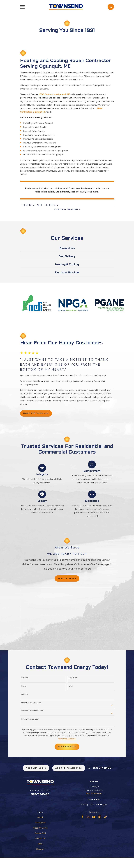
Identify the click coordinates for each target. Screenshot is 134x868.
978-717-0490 (67, 780)
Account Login (45, 772)
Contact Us (40, 849)
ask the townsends (81, 772)
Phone (24, 689)
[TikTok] (105, 827)
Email (71, 689)
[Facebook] (82, 827)
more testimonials (38, 415)
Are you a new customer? (31, 705)
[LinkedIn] (88, 827)
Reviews (40, 859)
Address (24, 697)
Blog (40, 854)
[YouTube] (94, 827)
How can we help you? (30, 721)
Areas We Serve (40, 838)
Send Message (67, 749)
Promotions (40, 833)
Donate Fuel (40, 843)
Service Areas (67, 581)
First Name (25, 680)
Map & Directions (94, 804)
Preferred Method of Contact (32, 713)
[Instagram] (100, 827)
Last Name (73, 680)
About (40, 828)
